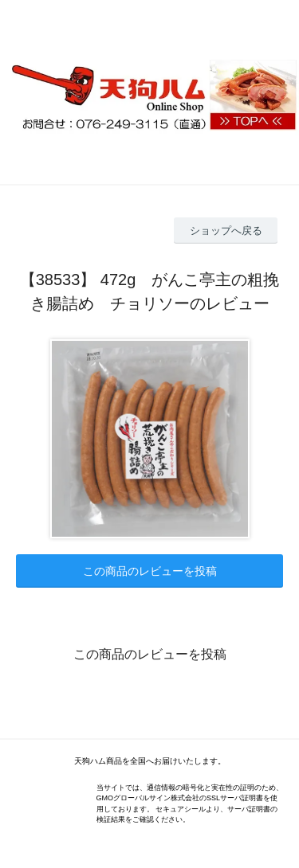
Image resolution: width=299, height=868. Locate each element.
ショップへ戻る (226, 231)
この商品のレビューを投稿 (150, 571)
